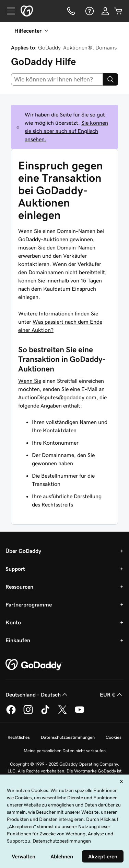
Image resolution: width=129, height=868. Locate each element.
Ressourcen (19, 587)
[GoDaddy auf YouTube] (80, 713)
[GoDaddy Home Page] (34, 665)
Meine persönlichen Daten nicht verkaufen (65, 751)
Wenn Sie (30, 381)
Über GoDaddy (23, 551)
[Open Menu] (8, 11)
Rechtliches (19, 737)
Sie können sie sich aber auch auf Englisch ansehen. (66, 131)
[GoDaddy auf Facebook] (11, 713)
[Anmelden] (105, 11)
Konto (13, 622)
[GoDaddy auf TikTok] (45, 713)
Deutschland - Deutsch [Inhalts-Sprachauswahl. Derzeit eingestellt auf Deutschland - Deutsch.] (37, 694)
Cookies (114, 737)
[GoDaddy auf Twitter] (62, 713)
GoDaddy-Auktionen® (65, 47)
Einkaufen (18, 640)
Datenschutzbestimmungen (68, 737)
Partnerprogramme (29, 604)
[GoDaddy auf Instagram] (28, 713)
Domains (106, 47)
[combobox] (57, 79)
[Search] (110, 79)
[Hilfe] (89, 11)
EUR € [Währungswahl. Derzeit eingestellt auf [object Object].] (112, 694)
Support (15, 569)
